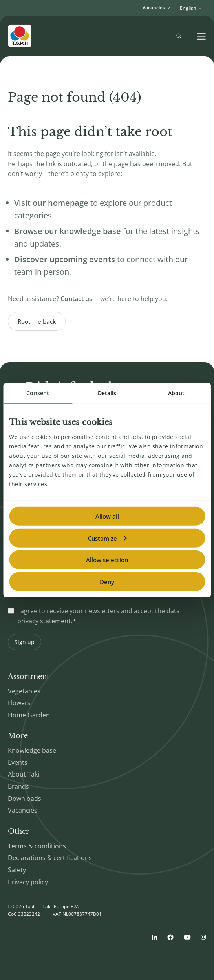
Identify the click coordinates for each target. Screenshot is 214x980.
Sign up (25, 642)
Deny (107, 581)
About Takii (24, 774)
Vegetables (24, 691)
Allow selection (107, 560)
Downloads (25, 799)
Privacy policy (28, 882)
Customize (107, 538)
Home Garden (29, 715)
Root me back (37, 321)
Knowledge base (32, 750)
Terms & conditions (37, 846)
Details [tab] (107, 393)
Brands (18, 786)
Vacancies (23, 810)
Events (18, 762)
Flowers (19, 703)
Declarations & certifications (50, 858)
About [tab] (177, 393)
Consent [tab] (38, 393)
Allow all (107, 516)
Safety (17, 870)
